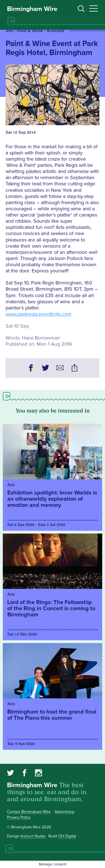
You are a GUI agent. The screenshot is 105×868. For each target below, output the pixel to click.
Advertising (64, 812)
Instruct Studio (33, 836)
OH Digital (67, 836)
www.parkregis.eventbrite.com (39, 314)
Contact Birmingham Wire (29, 812)
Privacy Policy (19, 817)
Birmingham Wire (32, 9)
